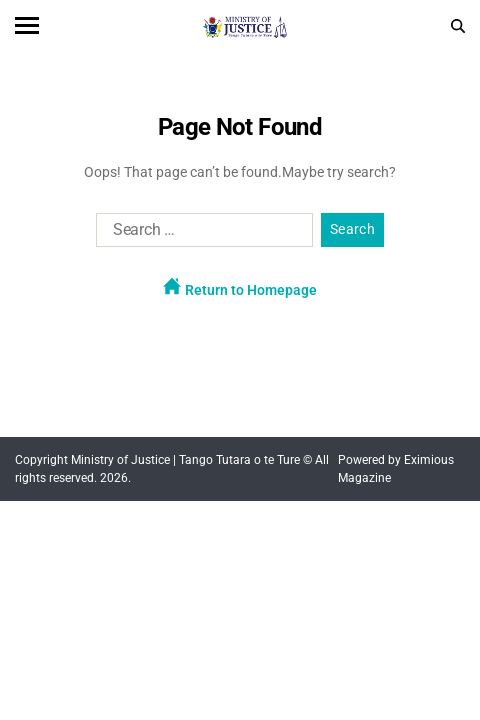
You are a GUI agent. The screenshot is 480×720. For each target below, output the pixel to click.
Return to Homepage (240, 287)
